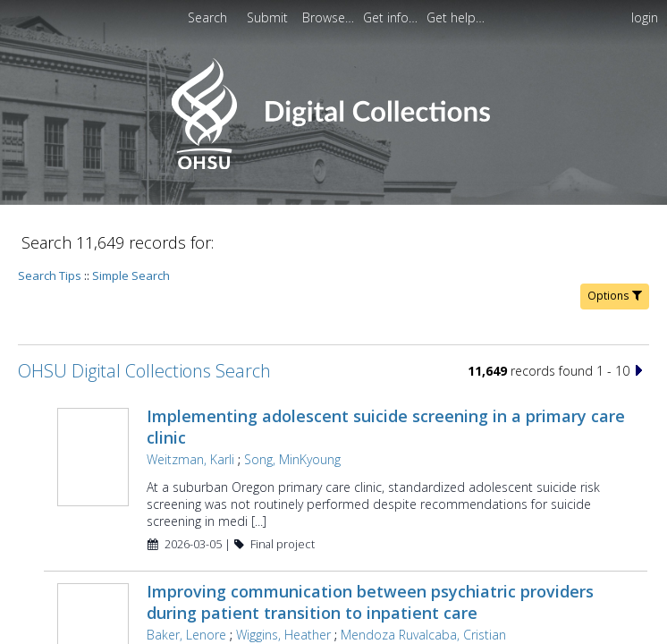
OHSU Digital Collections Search (144, 371)
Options (615, 296)
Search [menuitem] (207, 17)
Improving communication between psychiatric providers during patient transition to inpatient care (370, 602)
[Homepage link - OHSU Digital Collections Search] (333, 165)
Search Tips (50, 275)
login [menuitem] (645, 17)
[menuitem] (269, 17)
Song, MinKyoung (292, 459)
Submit (269, 17)
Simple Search (131, 275)
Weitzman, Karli (190, 459)
